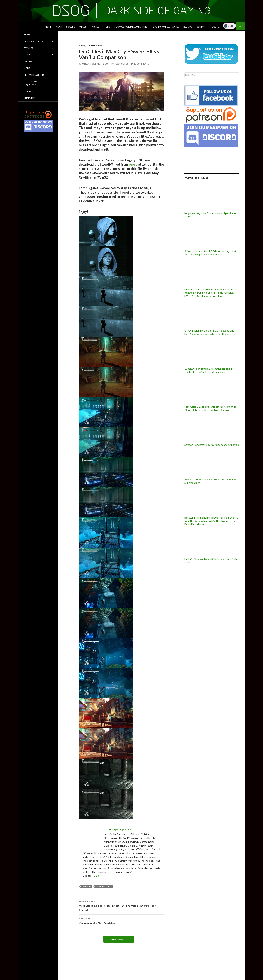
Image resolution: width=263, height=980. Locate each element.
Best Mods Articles (34, 75)
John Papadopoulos (117, 64)
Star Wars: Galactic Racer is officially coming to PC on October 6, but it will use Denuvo (210, 408)
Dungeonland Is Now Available (121, 920)
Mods (107, 27)
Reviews (188, 27)
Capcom (86, 886)
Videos (83, 27)
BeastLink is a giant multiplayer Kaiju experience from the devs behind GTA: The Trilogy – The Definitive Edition (211, 521)
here (132, 164)
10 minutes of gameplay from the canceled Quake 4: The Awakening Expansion (208, 370)
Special (28, 55)
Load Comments (119, 939)
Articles (28, 48)
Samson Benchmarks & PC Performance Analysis (212, 445)
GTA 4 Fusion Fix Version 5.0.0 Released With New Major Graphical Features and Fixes (210, 332)
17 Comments (141, 64)
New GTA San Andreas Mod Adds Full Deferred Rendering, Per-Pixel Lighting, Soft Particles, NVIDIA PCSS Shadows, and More (211, 293)
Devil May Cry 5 (104, 886)
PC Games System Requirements (131, 27)
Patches (95, 27)
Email (97, 876)
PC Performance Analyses (165, 27)
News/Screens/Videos (35, 41)
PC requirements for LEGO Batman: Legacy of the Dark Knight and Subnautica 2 (210, 253)
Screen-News (94, 45)
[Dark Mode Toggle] (229, 26)
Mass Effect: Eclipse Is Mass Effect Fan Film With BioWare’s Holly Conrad (121, 905)
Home (48, 27)
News (59, 27)
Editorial (29, 91)
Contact (201, 27)
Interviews (30, 98)
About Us (216, 27)
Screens (70, 27)
